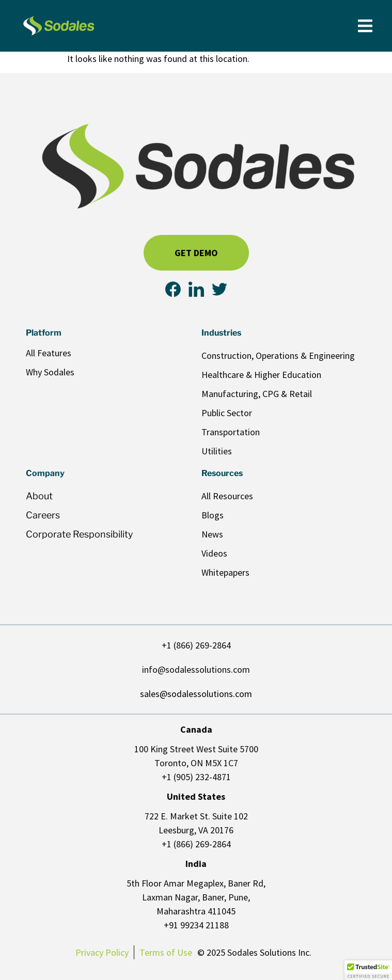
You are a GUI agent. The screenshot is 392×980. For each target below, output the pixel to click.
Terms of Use (166, 952)
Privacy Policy (102, 952)
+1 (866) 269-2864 (196, 645)
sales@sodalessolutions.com (196, 694)
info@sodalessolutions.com (196, 669)
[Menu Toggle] (365, 26)
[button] (368, 970)
